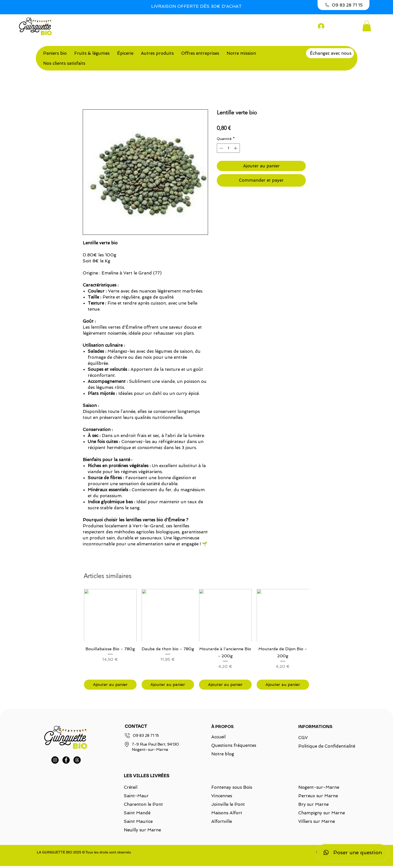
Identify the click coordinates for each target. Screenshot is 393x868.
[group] (197, 639)
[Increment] (236, 148)
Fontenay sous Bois (232, 787)
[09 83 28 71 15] (343, 5)
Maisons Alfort (227, 813)
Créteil (131, 787)
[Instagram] (55, 760)
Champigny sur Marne (322, 813)
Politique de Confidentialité (324, 746)
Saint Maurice (138, 821)
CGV (303, 738)
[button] (367, 26)
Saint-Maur (136, 796)
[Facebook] (66, 760)
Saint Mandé (137, 813)
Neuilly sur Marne (142, 830)
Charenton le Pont (143, 804)
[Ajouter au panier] (110, 685)
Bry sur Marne (313, 804)
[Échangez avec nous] (330, 53)
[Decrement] (221, 148)
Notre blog (223, 754)
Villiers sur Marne (317, 821)
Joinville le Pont (228, 804)
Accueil (218, 737)
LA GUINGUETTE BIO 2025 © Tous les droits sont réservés (84, 852)
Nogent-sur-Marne (319, 787)
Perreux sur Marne (318, 796)
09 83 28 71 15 (146, 736)
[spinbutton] (228, 148)
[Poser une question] (352, 852)
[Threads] (77, 760)
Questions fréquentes (234, 745)
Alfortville (222, 821)
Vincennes (222, 796)
